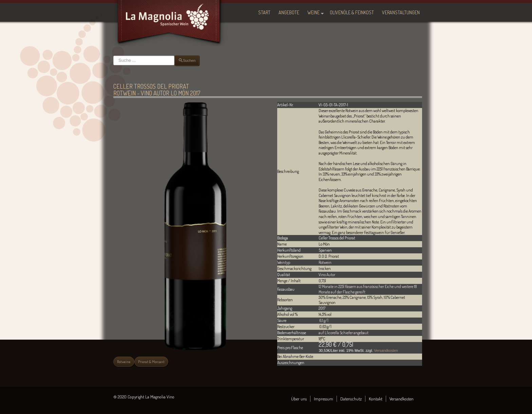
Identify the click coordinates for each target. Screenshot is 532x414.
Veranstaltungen (401, 12)
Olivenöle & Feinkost (352, 12)
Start (264, 12)
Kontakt (376, 399)
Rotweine (124, 362)
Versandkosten (386, 350)
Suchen (113, 56)
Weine (313, 12)
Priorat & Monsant (151, 362)
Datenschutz (351, 399)
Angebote (289, 12)
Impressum (324, 399)
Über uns (299, 399)
